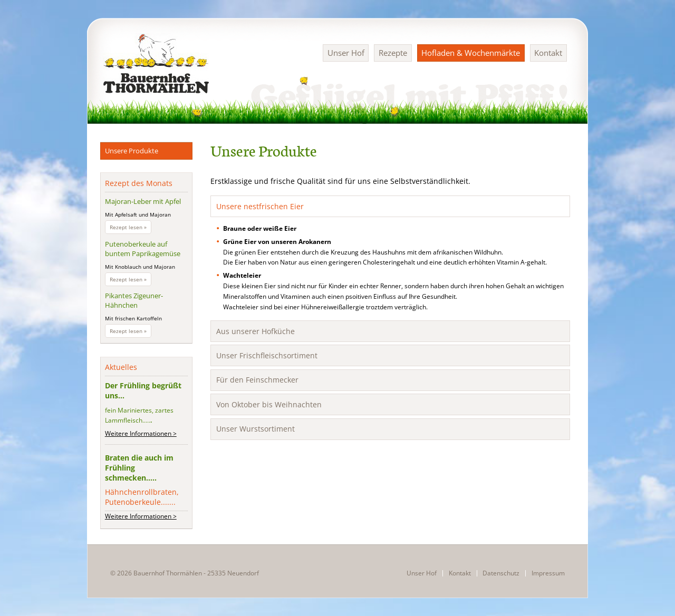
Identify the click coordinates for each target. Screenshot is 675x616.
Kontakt (548, 53)
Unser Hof (346, 53)
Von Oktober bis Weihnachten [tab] (269, 404)
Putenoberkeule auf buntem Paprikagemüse (143, 249)
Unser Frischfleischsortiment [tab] (267, 355)
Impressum (548, 573)
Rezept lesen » (131, 228)
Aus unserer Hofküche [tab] (255, 331)
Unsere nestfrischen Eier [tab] (260, 206)
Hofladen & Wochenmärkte (471, 53)
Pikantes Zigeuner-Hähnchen (134, 300)
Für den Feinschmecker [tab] (257, 380)
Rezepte (393, 53)
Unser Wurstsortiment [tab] (255, 429)
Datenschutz (501, 573)
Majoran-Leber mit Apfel (143, 201)
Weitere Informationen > (141, 433)
